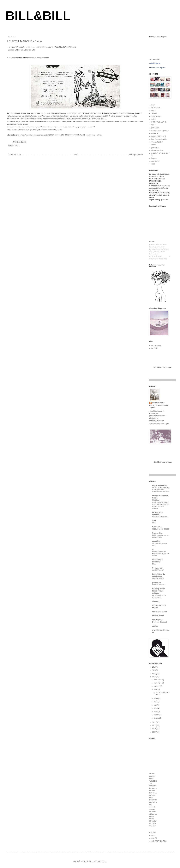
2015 (154, 670)
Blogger (104, 861)
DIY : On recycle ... (159, 585)
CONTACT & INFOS (159, 841)
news (153, 105)
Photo (154, 523)
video (153, 125)
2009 (154, 732)
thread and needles (160, 485)
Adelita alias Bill (159, 403)
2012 (154, 722)
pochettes (155, 128)
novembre (158, 683)
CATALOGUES (157, 142)
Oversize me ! (158, 568)
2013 (154, 677)
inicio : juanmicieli (159, 612)
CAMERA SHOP (158, 570)
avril (156, 708)
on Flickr (155, 348)
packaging (155, 161)
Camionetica (157, 533)
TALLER (154, 113)
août (156, 690)
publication (155, 148)
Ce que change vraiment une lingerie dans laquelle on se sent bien (161, 490)
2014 (154, 674)
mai (156, 705)
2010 (154, 729)
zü (153, 549)
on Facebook (156, 345)
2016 (154, 667)
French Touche (158, 616)
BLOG (154, 832)
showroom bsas (157, 150)
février (156, 715)
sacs (153, 164)
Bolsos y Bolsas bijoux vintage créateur (159, 591)
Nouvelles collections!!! (160, 517)
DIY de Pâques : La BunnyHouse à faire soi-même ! (161, 554)
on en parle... (156, 108)
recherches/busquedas (160, 131)
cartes (154, 145)
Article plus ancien (136, 155)
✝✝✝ (154, 521)
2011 (154, 725)
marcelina (156, 541)
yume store (157, 583)
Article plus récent (15, 155)
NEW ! (154, 835)
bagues (154, 158)
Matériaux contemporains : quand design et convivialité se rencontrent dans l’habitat (161, 504)
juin (155, 702)
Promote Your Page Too (157, 68)
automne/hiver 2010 (159, 136)
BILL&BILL (38, 16)
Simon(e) (156, 601)
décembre (158, 680)
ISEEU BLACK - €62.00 (161, 529)
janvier (157, 718)
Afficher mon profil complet (159, 424)
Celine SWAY (157, 527)
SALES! (154, 838)
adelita (155, 626)
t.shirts (154, 119)
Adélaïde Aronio (155, 63)
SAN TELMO (156, 116)
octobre (157, 686)
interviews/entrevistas (159, 139)
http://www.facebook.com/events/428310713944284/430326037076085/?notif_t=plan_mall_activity (62, 135)
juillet (156, 698)
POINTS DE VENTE (159, 122)
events (17, 145)
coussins (155, 133)
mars (156, 711)
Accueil (75, 155)
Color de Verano (158, 578)
